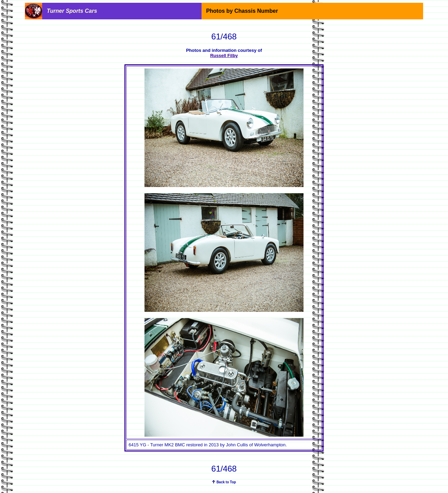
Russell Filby (224, 55)
